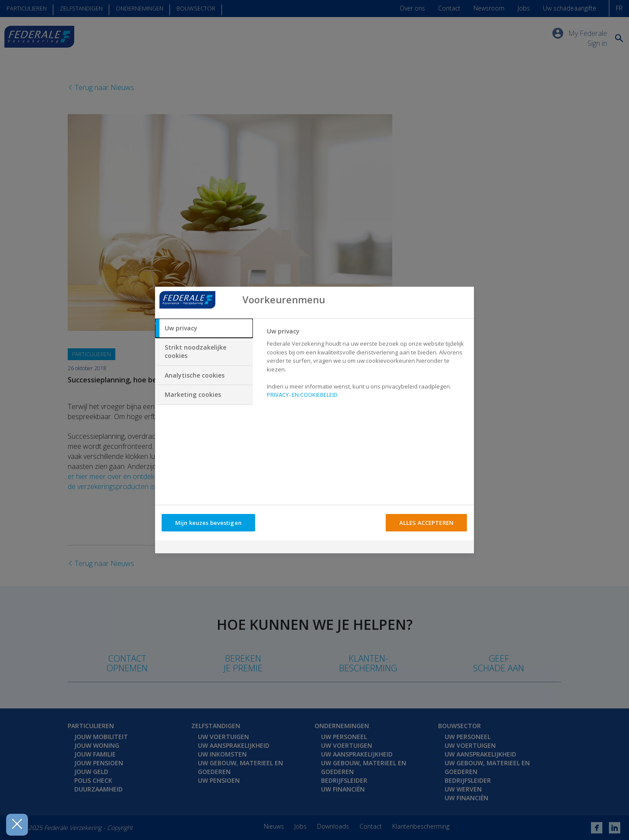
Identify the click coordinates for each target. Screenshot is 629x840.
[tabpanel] (367, 366)
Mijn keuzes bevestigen (208, 523)
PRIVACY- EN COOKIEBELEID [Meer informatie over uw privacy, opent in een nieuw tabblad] (302, 395)
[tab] (204, 328)
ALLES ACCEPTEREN (426, 523)
